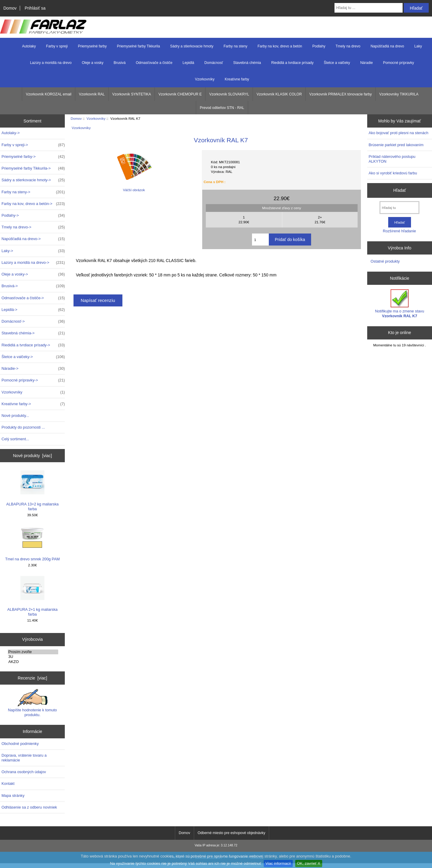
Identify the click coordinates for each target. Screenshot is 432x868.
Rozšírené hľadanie (399, 231)
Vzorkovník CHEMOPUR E (180, 94)
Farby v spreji (57, 46)
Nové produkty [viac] (32, 456)
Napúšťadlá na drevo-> (33, 239)
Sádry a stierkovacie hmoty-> (33, 180)
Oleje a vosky (93, 63)
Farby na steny (235, 46)
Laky (418, 46)
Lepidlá (189, 63)
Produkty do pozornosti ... (23, 427)
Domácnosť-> (33, 321)
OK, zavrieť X (309, 863)
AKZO (33, 662)
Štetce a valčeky (337, 63)
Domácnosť (214, 63)
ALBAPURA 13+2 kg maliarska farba (33, 491)
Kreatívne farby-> (33, 404)
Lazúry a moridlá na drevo (51, 63)
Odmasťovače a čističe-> (33, 298)
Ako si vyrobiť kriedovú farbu (393, 173)
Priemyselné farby (92, 46)
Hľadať (400, 190)
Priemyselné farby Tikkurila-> (33, 168)
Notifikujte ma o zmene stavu (400, 304)
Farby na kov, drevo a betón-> (33, 204)
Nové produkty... (15, 416)
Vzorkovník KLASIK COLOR (279, 94)
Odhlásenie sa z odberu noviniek (29, 807)
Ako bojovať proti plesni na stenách (399, 133)
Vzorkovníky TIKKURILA (399, 94)
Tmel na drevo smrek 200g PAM (32, 543)
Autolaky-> (11, 133)
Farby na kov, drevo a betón (280, 46)
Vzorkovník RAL (92, 94)
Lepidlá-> (33, 310)
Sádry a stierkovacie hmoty (192, 46)
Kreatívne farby (237, 79)
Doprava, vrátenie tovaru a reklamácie (24, 758)
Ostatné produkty (385, 261)
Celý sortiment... (15, 439)
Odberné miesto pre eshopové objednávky (231, 833)
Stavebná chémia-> (33, 333)
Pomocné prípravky (399, 63)
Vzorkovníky (96, 118)
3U (33, 657)
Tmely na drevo (348, 46)
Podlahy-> (33, 215)
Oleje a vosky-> (33, 274)
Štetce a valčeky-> (33, 357)
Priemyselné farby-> (33, 157)
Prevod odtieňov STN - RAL (222, 108)
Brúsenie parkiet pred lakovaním (396, 145)
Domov (10, 8)
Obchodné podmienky (20, 744)
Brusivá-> (33, 286)
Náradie (367, 63)
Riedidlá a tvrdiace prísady (292, 63)
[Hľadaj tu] (399, 208)
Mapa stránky (13, 796)
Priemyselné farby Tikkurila (138, 46)
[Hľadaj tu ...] (369, 8)
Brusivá (120, 63)
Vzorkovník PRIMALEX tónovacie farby (340, 94)
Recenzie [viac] (32, 678)
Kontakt (8, 784)
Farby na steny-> (33, 192)
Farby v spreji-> (33, 145)
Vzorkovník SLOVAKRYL (229, 94)
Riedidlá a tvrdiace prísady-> (33, 345)
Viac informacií (278, 863)
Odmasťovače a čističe (154, 63)
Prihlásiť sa (35, 8)
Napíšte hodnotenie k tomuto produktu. (33, 703)
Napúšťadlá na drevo (387, 46)
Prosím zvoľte (33, 652)
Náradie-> (33, 369)
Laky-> (33, 251)
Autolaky (29, 46)
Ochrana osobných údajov (24, 772)
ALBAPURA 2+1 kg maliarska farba (32, 596)
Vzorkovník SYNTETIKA (132, 94)
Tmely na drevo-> (33, 227)
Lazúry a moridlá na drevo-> (33, 263)
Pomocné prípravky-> (33, 380)
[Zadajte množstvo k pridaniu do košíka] (260, 240)
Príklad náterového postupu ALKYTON (392, 159)
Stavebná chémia (247, 63)
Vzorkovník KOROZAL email (49, 94)
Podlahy (319, 46)
